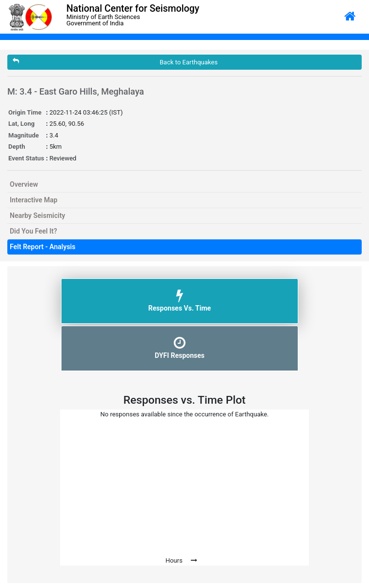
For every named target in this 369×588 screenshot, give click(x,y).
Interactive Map (34, 200)
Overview (24, 184)
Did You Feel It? (33, 231)
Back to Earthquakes (115, 62)
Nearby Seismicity (38, 216)
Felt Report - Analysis (42, 247)
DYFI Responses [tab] (180, 348)
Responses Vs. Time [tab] (180, 300)
